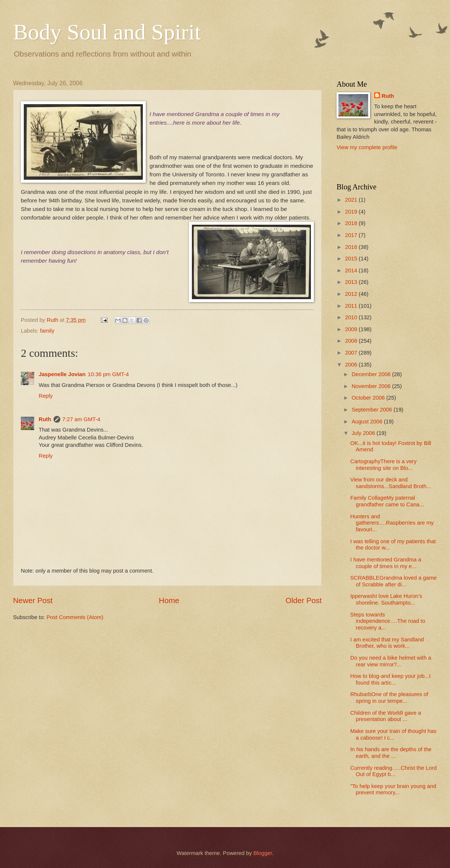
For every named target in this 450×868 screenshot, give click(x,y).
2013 (352, 282)
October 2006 (369, 398)
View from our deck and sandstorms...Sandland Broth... (391, 483)
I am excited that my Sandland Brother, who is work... (387, 643)
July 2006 (364, 433)
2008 (352, 341)
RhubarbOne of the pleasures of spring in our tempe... (389, 698)
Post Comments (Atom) (75, 617)
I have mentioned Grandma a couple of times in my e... (386, 563)
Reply (46, 396)
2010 (352, 317)
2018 (352, 223)
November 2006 (372, 386)
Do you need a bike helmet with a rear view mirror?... (391, 661)
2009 (352, 329)
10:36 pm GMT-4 (108, 374)
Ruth (45, 419)
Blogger (263, 853)
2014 (352, 270)
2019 (352, 212)
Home (169, 600)
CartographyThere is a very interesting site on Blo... (383, 465)
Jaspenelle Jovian (62, 374)
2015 (352, 259)
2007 (352, 353)
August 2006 (368, 422)
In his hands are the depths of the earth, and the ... (391, 753)
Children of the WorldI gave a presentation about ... (386, 716)
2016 (352, 247)
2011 (352, 306)
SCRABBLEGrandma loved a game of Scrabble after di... (393, 581)
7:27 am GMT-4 (81, 419)
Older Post (304, 600)
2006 (352, 365)
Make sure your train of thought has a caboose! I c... (393, 734)
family (47, 331)
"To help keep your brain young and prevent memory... (393, 789)
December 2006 (372, 374)
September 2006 (372, 410)
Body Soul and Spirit (107, 32)
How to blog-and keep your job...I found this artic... (390, 679)
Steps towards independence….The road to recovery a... (388, 621)
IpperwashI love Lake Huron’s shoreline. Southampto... (386, 599)
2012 (352, 294)
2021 (352, 200)
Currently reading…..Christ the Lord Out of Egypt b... (393, 771)
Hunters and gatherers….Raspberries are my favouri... (392, 523)
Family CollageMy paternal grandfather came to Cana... (387, 501)
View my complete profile (367, 147)
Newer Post (33, 600)
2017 (352, 235)
